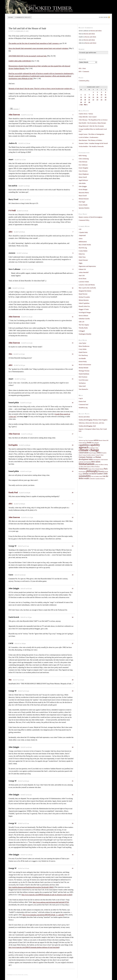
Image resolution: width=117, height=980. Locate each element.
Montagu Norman (84, 371)
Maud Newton (83, 294)
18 (73, 445)
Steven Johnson (83, 316)
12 (73, 343)
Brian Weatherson (84, 346)
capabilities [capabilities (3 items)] (84, 445)
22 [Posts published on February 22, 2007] (93, 100)
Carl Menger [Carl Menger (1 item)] (92, 448)
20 (73, 493)
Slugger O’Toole (84, 309)
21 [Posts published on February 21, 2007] (89, 100)
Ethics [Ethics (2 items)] (99, 453)
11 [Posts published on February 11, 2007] (105, 95)
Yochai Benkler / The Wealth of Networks (91, 146)
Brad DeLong (83, 248)
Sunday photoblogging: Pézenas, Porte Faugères (93, 420)
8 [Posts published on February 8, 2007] (93, 95)
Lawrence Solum (84, 282)
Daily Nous (82, 257)
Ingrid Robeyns (83, 180)
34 (73, 855)
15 (73, 379)
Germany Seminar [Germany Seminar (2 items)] (86, 457)
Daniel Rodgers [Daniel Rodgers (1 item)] (93, 453)
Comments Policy (84, 220)
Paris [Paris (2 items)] (106, 469)
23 (73, 546)
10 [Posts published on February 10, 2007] (101, 95)
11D (80, 229)
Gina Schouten (83, 171)
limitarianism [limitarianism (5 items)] (86, 464)
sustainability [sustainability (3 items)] (85, 476)
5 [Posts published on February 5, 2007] (81, 95)
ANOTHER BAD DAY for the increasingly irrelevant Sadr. (28, 56)
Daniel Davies (83, 352)
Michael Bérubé (83, 368)
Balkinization (83, 242)
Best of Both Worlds (85, 245)
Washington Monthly (85, 334)
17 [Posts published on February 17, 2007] (101, 97)
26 (73, 617)
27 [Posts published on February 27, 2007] (85, 102)
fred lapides (13, 445)
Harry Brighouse (84, 174)
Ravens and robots (96, 31)
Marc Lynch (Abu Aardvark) (87, 288)
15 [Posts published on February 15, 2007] (93, 97)
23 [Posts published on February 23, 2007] (97, 100)
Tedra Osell (82, 386)
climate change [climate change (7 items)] (89, 450)
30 (73, 747)
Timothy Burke (83, 328)
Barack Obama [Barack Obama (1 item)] (103, 440)
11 (73, 317)
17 (73, 434)
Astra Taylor (82, 343)
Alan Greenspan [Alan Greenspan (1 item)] (89, 440)
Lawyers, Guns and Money (87, 285)
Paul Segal (82, 202)
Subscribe (103, 17)
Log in (81, 398)
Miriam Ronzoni (84, 199)
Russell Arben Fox (84, 306)
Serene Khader (83, 205)
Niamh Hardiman (84, 374)
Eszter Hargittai (83, 168)
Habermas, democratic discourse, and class (91, 423)
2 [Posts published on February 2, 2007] (97, 92)
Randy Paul (13, 492)
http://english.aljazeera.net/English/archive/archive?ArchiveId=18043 (31, 887)
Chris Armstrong (84, 159)
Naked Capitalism (84, 303)
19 (73, 471)
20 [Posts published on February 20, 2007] (85, 100)
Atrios (81, 238)
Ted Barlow (82, 383)
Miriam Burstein (84, 300)
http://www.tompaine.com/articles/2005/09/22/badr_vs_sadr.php (43, 915)
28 (73, 680)
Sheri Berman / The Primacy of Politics (90, 140)
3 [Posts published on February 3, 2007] (101, 92)
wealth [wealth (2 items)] (86, 478)
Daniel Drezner (83, 260)
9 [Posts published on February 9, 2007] (97, 95)
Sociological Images (85, 312)
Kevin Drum (82, 279)
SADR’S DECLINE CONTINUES (20, 61)
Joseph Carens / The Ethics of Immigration (91, 134)
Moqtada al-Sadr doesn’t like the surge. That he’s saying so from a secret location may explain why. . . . (42, 89)
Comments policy (23, 17)
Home (11, 17)
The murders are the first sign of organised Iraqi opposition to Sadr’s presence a (34, 43)
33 (73, 823)
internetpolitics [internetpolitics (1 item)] (97, 460)
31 (73, 781)
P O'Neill (12, 211)
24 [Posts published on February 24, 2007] (101, 100)
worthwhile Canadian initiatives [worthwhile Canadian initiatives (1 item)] (97, 479)
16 (73, 403)
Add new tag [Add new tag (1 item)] (82, 440)
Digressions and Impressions (87, 266)
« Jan (81, 105)
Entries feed (82, 401)
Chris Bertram (83, 162)
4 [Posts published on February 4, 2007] (106, 92)
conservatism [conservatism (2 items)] (84, 453)
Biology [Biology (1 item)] (85, 443)
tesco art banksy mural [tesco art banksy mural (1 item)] (97, 476)
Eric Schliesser (83, 165)
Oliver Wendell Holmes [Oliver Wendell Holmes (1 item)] (98, 469)
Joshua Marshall (84, 272)
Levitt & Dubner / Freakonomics (88, 137)
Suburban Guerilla (84, 319)
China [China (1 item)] (97, 448)
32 (73, 795)
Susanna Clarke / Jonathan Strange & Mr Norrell (93, 143)
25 (73, 588)
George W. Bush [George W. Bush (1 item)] (99, 455)
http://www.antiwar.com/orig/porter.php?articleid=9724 (51, 902)
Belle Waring (83, 156)
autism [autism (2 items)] (96, 440)
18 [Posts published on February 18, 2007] (106, 97)
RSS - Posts (82, 68)
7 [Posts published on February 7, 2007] (89, 95)
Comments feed (83, 404)
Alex (10, 354)
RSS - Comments (84, 71)
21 (73, 504)
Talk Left (81, 322)
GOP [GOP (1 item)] (94, 457)
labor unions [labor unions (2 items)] (96, 462)
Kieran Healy (83, 361)
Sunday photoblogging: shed (87, 426)
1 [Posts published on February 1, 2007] (93, 92)
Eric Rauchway (83, 355)
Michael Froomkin (84, 297)
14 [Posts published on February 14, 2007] (89, 97)
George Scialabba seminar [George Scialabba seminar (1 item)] (89, 455)
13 (73, 354)
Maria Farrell (83, 196)
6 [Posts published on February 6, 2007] (85, 95)
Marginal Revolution (85, 291)
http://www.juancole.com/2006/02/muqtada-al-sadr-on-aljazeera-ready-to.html (47, 895)
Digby (81, 263)
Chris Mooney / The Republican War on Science (93, 120)
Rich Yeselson (83, 377)
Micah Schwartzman (85, 365)
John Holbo (82, 183)
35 (73, 868)
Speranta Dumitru (84, 208)
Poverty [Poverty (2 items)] (101, 471)
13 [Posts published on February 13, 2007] (85, 97)
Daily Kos (82, 254)
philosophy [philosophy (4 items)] (92, 471)
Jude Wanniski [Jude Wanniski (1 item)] (87, 462)
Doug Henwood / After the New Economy (91, 126)
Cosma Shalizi (83, 251)
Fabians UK (82, 269)
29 (73, 691)
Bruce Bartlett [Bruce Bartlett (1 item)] (95, 443)
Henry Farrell (83, 177)
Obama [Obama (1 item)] (90, 469)
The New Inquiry (84, 325)
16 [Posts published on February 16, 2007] (97, 97)
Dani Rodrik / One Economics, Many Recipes (92, 123)
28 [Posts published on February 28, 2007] (89, 102)
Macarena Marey (84, 193)
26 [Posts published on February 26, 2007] (81, 102)
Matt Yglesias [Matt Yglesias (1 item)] (87, 467)
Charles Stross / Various (86, 114)
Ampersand (82, 235)
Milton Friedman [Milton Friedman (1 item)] (95, 467)
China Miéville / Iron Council (88, 117)
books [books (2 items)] (89, 443)
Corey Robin (83, 349)
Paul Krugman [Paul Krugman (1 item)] (82, 472)
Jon (10, 680)
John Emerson (14, 115)
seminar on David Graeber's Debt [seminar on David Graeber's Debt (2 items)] (95, 474)
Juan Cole (82, 275)
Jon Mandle (82, 358)
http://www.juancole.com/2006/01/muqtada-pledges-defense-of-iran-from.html (34, 947)
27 (73, 643)
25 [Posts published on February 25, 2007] (106, 100)
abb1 (11, 232)
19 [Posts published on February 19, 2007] (81, 100)
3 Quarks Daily (83, 232)
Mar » (86, 105)
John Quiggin (83, 186)
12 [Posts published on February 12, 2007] (81, 97)
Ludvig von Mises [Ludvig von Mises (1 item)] (99, 465)
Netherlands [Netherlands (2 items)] (83, 469)
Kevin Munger (83, 189)
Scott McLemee (83, 380)
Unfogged (82, 331)
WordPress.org (83, 408)
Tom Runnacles (83, 389)
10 (73, 288)
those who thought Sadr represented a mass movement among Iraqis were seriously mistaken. (39, 48)
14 (73, 365)
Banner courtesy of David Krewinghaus (91, 217)
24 (73, 575)
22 (73, 517)
